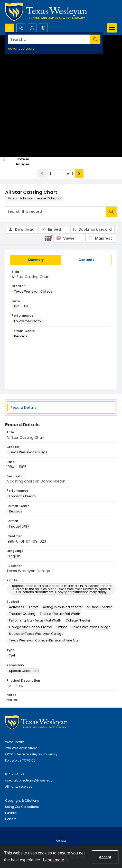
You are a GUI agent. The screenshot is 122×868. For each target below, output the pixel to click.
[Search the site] (49, 39)
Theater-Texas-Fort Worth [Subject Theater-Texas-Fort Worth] (60, 614)
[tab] (36, 260)
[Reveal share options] (21, 28)
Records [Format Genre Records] (21, 336)
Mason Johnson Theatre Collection (35, 198)
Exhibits (11, 813)
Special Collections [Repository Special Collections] (24, 671)
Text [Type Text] (12, 655)
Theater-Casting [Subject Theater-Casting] (22, 614)
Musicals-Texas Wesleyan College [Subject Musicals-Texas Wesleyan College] (36, 634)
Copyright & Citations (22, 801)
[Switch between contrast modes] (43, 28)
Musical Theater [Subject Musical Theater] (99, 607)
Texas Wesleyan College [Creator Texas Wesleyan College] (33, 291)
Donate (11, 819)
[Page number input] (57, 174)
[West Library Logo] (36, 722)
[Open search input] (10, 28)
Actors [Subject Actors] (34, 607)
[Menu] (112, 28)
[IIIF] (48, 238)
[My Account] (32, 28)
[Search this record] (56, 212)
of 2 (70, 173)
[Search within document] (111, 212)
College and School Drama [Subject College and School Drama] (31, 627)
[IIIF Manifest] (101, 238)
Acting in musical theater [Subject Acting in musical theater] (63, 607)
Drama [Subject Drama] (62, 627)
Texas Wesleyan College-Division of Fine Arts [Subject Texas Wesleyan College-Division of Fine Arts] (44, 640)
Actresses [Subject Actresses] (17, 607)
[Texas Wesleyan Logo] (46, 12)
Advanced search (22, 49)
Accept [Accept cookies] (105, 857)
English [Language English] (15, 556)
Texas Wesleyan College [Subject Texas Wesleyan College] (91, 627)
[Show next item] (79, 174)
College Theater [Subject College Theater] (78, 620)
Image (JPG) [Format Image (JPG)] (19, 526)
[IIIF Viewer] (69, 238)
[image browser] (19, 162)
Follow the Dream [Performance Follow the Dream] (27, 321)
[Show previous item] (42, 174)
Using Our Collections (22, 807)
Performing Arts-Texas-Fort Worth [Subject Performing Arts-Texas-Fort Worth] (35, 620)
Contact (61, 841)
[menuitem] (61, 840)
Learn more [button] (54, 860)
